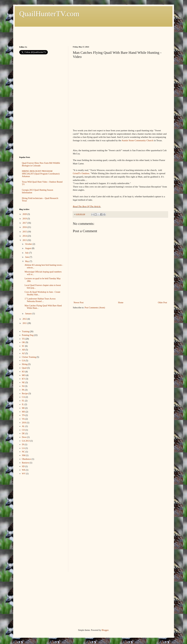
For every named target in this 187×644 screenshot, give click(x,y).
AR (23, 350)
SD (23, 466)
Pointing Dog (28, 335)
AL (23, 426)
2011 (25, 323)
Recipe (25, 394)
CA (23, 397)
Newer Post (79, 303)
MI (23, 408)
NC (23, 452)
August (28, 248)
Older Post (162, 303)
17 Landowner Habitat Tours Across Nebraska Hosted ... (40, 300)
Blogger (105, 630)
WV (24, 474)
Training (26, 331)
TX (23, 339)
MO (24, 375)
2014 (25, 236)
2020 (25, 214)
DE (23, 433)
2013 (25, 240)
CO (23, 430)
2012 (25, 319)
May (27, 261)
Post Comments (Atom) (95, 308)
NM (24, 455)
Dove (24, 437)
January (29, 314)
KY (23, 379)
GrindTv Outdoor (81, 173)
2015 (25, 232)
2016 (25, 227)
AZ (23, 353)
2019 (25, 219)
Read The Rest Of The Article (87, 206)
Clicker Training (29, 357)
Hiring (25, 364)
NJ (23, 386)
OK (23, 342)
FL (23, 401)
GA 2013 (26, 441)
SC (23, 346)
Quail (24, 368)
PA (23, 390)
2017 (25, 223)
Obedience (26, 459)
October (29, 244)
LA (23, 448)
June (27, 257)
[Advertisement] (75, 34)
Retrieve (25, 463)
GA (23, 361)
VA (23, 419)
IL (23, 404)
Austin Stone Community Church (138, 140)
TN (23, 415)
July (27, 253)
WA (24, 470)
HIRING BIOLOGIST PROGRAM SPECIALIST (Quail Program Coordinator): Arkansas (41, 174)
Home (121, 303)
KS (23, 372)
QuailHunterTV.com (49, 14)
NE (23, 382)
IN (23, 445)
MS (23, 412)
